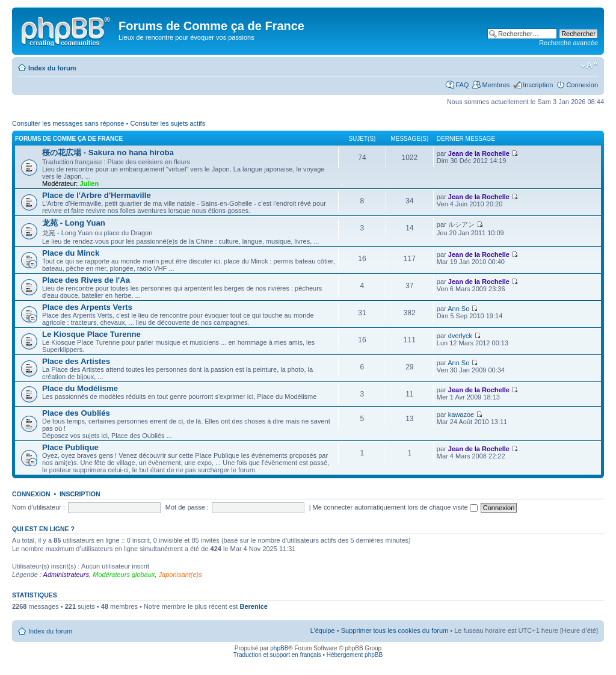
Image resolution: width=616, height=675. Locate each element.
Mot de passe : (187, 507)
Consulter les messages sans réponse (68, 123)
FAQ (462, 85)
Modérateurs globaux (124, 575)
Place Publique (70, 447)
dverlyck (460, 336)
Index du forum (52, 68)
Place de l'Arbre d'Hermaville (97, 195)
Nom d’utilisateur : (38, 507)
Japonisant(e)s (180, 575)
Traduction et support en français (277, 655)
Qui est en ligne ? (43, 529)
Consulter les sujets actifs (168, 123)
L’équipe (323, 630)
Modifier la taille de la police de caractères (589, 66)
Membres (496, 85)
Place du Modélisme (80, 388)
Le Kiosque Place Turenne (91, 334)
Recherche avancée (568, 43)
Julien (89, 183)
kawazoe (461, 415)
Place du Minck (71, 253)
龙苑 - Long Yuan (74, 223)
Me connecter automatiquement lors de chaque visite (395, 507)
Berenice (253, 606)
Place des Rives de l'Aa (86, 280)
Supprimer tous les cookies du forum (395, 630)
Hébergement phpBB (355, 655)
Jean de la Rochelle (479, 153)
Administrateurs (66, 575)
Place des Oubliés (76, 413)
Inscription (538, 85)
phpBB (279, 648)
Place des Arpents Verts (87, 307)
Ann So (458, 309)
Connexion (582, 85)
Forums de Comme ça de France (69, 139)
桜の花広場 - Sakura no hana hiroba (108, 153)
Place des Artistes (76, 361)
